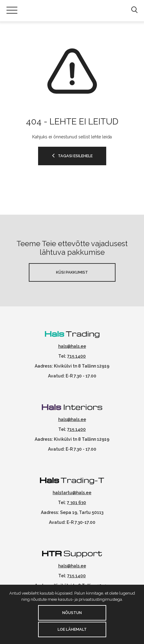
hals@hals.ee (72, 346)
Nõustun (72, 613)
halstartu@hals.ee (72, 493)
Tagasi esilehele (75, 156)
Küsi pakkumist (72, 272)
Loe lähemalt (72, 629)
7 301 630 (76, 503)
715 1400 (76, 356)
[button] (134, 10)
